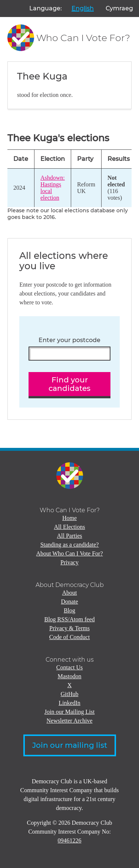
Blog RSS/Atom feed (69, 619)
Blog (69, 610)
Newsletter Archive (70, 721)
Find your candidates (69, 384)
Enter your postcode (69, 340)
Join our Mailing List (70, 712)
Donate (69, 602)
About (70, 593)
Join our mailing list (70, 745)
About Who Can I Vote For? (70, 553)
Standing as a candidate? (70, 545)
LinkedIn (69, 703)
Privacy (69, 562)
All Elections (70, 527)
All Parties (70, 536)
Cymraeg (119, 8)
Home (69, 518)
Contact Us (70, 667)
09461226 (70, 840)
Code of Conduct (69, 637)
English (83, 8)
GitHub (70, 694)
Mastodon (70, 676)
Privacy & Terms (69, 628)
